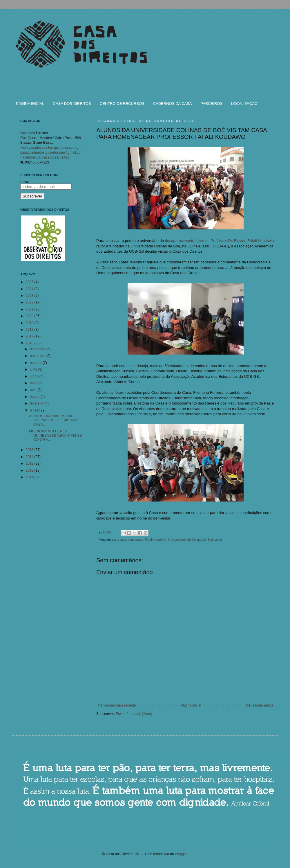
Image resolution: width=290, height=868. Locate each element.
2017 (30, 336)
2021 (30, 309)
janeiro (36, 410)
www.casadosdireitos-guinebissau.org (49, 148)
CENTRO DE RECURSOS (122, 104)
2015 (30, 450)
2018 (30, 330)
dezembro (38, 349)
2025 (30, 282)
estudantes (136, 540)
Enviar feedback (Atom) (134, 714)
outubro (36, 363)
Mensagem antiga (260, 705)
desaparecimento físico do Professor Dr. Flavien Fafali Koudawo (219, 241)
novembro (38, 356)
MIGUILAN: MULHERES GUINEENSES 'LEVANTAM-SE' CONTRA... (56, 435)
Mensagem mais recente (117, 705)
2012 (30, 470)
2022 (30, 302)
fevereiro (37, 403)
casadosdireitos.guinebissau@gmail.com (52, 152)
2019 (30, 323)
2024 (30, 289)
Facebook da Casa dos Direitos (45, 157)
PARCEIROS (211, 104)
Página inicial (191, 705)
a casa (122, 540)
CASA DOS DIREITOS (72, 104)
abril (34, 390)
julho (34, 369)
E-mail (25, 182)
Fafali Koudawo (156, 540)
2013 (30, 463)
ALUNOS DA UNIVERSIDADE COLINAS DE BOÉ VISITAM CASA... (53, 420)
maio (34, 383)
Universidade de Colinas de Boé (191, 540)
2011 (30, 477)
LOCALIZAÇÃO (244, 104)
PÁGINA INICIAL (30, 104)
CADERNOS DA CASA (173, 104)
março (35, 397)
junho (35, 376)
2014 (30, 457)
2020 (30, 316)
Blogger (181, 854)
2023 (30, 296)
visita (218, 540)
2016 (30, 343)
